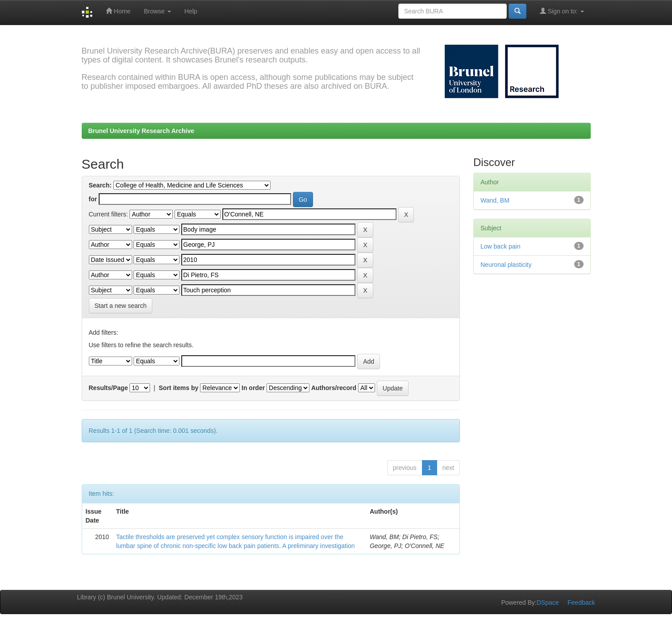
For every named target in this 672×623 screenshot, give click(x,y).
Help (191, 11)
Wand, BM (495, 200)
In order (253, 388)
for (93, 199)
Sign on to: (562, 11)
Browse (157, 11)
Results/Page (109, 388)
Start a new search (121, 306)
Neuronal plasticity (506, 265)
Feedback (581, 602)
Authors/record (334, 388)
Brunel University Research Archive (142, 131)
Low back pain (501, 246)
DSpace (548, 602)
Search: (100, 185)
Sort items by (179, 388)
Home (118, 11)
